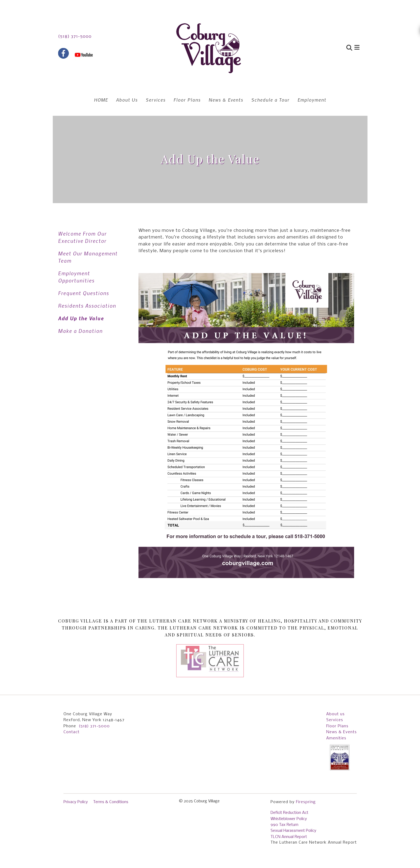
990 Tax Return (284, 825)
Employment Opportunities (76, 277)
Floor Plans (187, 100)
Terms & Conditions (111, 802)
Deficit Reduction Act (289, 813)
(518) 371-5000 (75, 37)
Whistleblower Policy (289, 819)
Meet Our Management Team (88, 257)
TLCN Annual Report (289, 837)
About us (335, 714)
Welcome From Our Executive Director (82, 237)
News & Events (226, 100)
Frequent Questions (84, 293)
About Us (127, 100)
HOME (101, 100)
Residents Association (87, 306)
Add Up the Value (81, 318)
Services (156, 100)
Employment (312, 100)
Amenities (336, 738)
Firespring (306, 802)
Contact (72, 732)
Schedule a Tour (270, 100)
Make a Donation (80, 331)
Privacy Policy (76, 802)
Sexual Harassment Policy (293, 831)
